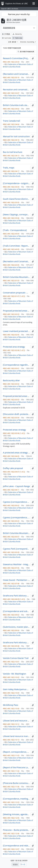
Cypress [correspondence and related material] (16, 502)
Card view (7, 38)
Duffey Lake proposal (13, 468)
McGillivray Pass (11, 705)
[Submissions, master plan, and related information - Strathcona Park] (16, 627)
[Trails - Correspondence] (15, 230)
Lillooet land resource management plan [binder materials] (16, 736)
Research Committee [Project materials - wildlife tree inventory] (16, 58)
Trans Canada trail (11, 121)
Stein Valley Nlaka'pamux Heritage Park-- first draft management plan (16, 689)
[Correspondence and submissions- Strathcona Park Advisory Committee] (16, 611)
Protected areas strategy (14, 430)
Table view (17, 38)
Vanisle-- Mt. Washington (14, 674)
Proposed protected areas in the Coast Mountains (16, 396)
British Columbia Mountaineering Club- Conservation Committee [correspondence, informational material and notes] (16, 277)
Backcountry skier (11, 380)
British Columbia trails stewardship (16, 105)
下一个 (23, 864)
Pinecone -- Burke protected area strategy (16, 830)
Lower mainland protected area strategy (16, 331)
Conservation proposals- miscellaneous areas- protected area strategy (16, 293)
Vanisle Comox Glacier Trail (16, 658)
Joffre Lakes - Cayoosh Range (16, 486)
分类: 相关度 (12, 42)
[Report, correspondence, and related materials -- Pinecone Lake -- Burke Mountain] (16, 752)
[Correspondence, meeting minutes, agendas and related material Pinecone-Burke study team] (16, 799)
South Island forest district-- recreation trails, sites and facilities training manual (16, 199)
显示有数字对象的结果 (26, 52)
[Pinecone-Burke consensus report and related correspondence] (16, 783)
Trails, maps (9, 168)
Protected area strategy (14, 347)
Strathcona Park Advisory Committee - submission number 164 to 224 (16, 596)
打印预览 (6, 34)
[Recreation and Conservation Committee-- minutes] (16, 74)
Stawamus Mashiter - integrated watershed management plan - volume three (16, 564)
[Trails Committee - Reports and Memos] (16, 246)
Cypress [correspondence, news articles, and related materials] (16, 518)
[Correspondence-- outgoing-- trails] (16, 183)
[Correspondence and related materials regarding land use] (16, 846)
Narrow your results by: (19, 14)
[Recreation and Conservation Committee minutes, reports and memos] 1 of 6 (16, 261)
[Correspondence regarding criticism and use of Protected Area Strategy (16, 365)
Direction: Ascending (27, 42)
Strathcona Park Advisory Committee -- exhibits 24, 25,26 (16, 643)
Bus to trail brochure (13, 152)
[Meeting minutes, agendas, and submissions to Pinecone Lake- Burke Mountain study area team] (16, 814)
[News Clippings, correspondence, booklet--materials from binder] (16, 215)
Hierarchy (17, 34)
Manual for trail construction (16, 136)
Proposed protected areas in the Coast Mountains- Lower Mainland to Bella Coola (16, 311)
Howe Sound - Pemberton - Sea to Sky (16, 580)
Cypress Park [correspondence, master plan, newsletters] (16, 549)
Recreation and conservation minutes (16, 90)
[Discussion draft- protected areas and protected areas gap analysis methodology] (16, 414)
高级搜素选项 (9, 28)
